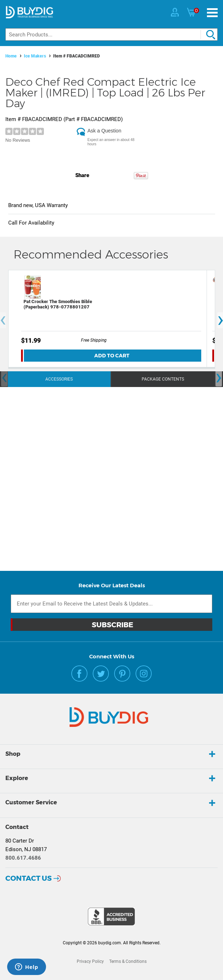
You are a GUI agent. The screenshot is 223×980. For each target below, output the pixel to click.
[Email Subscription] (111, 604)
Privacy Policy (90, 961)
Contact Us (29, 878)
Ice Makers (35, 56)
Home (11, 56)
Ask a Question (104, 131)
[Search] (111, 34)
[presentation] (4, 378)
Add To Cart (112, 356)
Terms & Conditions (128, 961)
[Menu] (212, 13)
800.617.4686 (23, 858)
